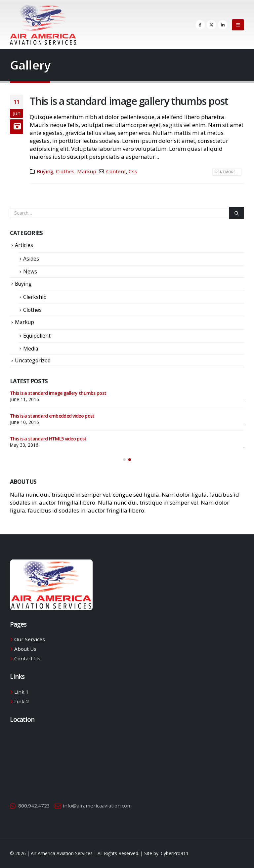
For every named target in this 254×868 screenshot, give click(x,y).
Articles (24, 245)
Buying (45, 171)
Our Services (30, 639)
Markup (87, 171)
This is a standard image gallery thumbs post (129, 101)
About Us (25, 649)
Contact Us (27, 658)
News (30, 271)
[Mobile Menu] (238, 25)
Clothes (65, 171)
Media (31, 349)
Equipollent (37, 336)
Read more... (227, 172)
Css (133, 171)
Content (116, 171)
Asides (31, 259)
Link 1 (21, 692)
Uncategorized (33, 360)
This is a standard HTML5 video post (48, 439)
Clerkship (35, 297)
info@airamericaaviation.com (97, 806)
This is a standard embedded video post (52, 416)
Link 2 (21, 701)
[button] (124, 460)
